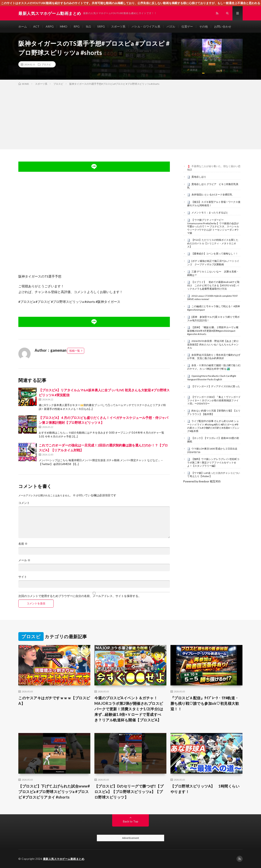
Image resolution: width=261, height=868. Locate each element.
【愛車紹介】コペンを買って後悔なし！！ (215, 254)
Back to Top (131, 821)
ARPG (50, 26)
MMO (64, 26)
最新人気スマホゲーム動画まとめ (64, 859)
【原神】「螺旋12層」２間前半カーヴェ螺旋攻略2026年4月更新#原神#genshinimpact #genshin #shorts (213, 331)
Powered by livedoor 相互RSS (202, 481)
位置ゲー (187, 26)
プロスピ (46, 64)
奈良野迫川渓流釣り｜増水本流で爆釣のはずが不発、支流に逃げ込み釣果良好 (214, 357)
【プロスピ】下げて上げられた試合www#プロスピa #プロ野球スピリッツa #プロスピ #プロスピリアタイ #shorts (54, 792)
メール (24, 560)
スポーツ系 (118, 26)
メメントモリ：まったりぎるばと (210, 213)
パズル (171, 26)
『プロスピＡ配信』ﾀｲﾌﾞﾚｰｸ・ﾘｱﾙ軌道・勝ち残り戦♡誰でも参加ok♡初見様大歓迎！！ (205, 703)
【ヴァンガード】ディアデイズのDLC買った (216, 386)
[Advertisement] (130, 117)
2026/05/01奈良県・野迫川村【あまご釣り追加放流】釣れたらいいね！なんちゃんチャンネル (213, 344)
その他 (203, 26)
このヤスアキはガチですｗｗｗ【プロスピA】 (54, 701)
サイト (23, 577)
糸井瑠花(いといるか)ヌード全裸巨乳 (212, 195)
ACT (36, 26)
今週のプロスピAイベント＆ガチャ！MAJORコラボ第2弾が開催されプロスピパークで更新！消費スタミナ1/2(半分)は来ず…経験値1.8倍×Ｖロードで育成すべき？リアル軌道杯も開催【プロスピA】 (129, 709)
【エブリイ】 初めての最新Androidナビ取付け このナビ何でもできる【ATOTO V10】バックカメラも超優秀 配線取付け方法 (213, 285)
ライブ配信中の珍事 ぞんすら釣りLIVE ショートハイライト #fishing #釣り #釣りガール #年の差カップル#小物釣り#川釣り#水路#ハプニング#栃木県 (213, 426)
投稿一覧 (75, 351)
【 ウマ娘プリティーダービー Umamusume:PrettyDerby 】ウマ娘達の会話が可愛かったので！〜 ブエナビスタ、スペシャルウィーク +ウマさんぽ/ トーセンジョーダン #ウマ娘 (213, 226)
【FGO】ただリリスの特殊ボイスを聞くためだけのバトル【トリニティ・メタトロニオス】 (213, 243)
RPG (77, 26)
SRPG (101, 26)
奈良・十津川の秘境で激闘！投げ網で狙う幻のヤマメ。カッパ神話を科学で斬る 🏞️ (214, 367)
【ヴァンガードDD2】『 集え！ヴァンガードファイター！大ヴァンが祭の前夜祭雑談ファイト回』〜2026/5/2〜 (214, 400)
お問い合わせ (223, 26)
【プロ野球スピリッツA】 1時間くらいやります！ (205, 789)
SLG (88, 26)
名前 (23, 544)
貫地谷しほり (199, 177)
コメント (24, 503)
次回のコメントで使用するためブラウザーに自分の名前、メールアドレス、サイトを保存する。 (80, 596)
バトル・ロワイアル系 (146, 26)
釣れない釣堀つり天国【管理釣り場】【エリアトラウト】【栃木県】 (214, 412)
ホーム (23, 26)
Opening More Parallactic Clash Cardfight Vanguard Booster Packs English (212, 378)
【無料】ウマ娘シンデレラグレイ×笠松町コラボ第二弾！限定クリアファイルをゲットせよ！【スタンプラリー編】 (213, 462)
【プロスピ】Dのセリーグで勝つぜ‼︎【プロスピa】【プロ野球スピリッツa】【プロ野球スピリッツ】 (129, 792)
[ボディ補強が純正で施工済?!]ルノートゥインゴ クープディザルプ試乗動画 (213, 263)
